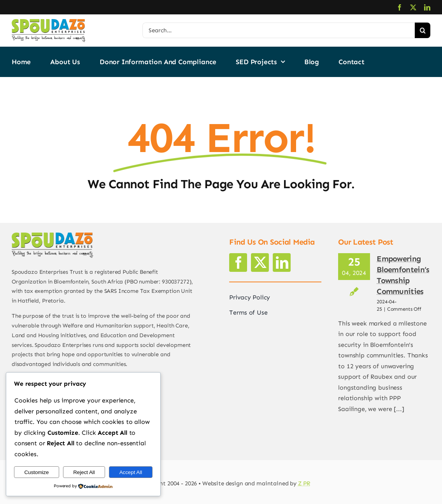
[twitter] (413, 7)
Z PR (304, 483)
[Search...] (279, 30)
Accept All (131, 472)
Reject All (84, 472)
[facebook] (400, 7)
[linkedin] (427, 7)
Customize (36, 472)
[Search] (423, 30)
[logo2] (49, 22)
